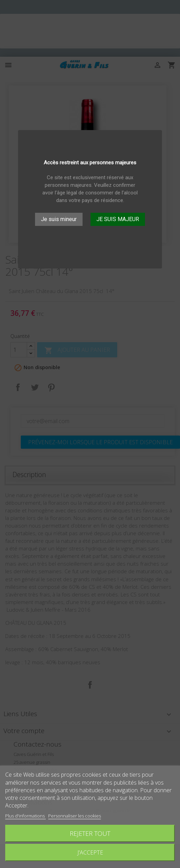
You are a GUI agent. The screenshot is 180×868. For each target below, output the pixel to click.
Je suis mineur (59, 219)
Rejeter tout (90, 833)
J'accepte (90, 852)
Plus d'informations (25, 816)
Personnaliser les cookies (75, 816)
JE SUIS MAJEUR (118, 219)
